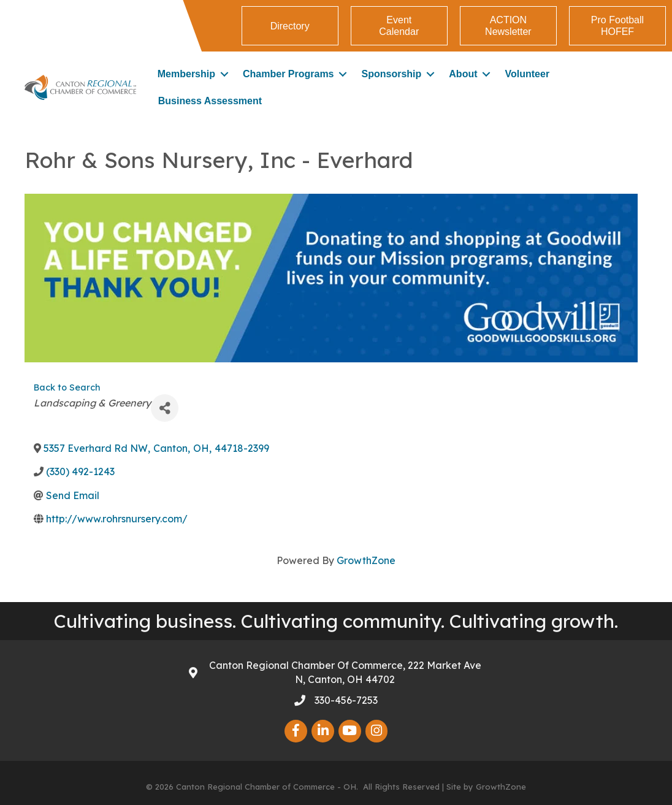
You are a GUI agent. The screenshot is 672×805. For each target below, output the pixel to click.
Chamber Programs (288, 74)
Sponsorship (392, 74)
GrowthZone (366, 560)
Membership (186, 74)
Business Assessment (210, 101)
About (463, 74)
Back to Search (67, 387)
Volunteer (528, 74)
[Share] (165, 408)
